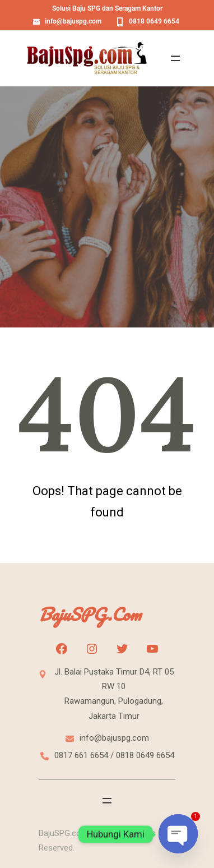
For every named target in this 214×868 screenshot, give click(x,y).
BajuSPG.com (90, 614)
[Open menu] (175, 58)
